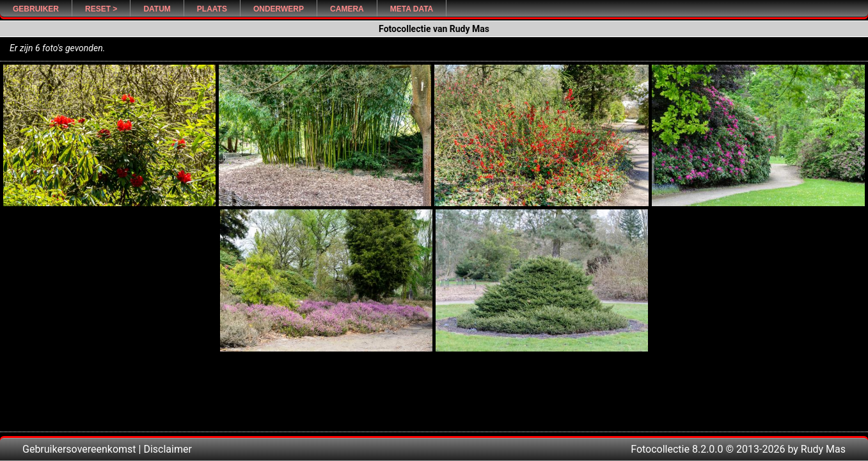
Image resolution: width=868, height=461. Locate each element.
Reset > (101, 9)
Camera (347, 9)
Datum (157, 9)
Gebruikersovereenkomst (79, 449)
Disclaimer (167, 449)
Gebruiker (36, 9)
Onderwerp (279, 9)
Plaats (212, 9)
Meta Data (412, 9)
